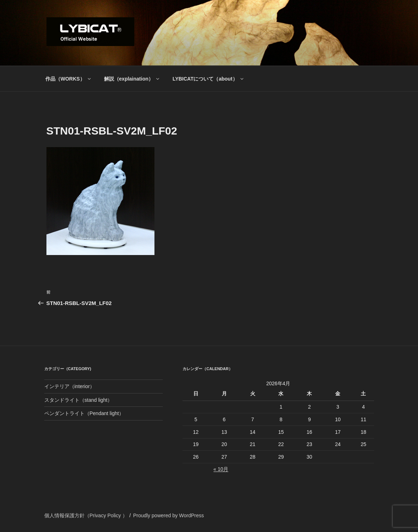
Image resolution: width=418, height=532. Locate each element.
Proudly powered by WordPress (169, 515)
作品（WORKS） (69, 79)
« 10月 (221, 469)
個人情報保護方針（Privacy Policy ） (86, 515)
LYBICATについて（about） (208, 79)
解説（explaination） (132, 79)
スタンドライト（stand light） (78, 400)
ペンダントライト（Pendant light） (84, 413)
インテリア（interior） (70, 386)
